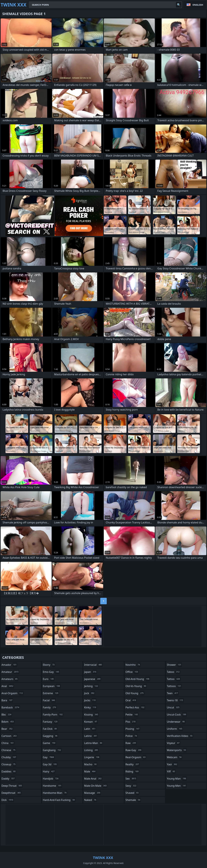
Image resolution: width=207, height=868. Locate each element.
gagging (51, 736)
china (8, 743)
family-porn (53, 715)
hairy (49, 771)
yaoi (172, 764)
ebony (49, 665)
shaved (132, 793)
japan (91, 672)
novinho (133, 665)
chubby (9, 757)
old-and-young (138, 679)
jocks (90, 700)
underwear (176, 722)
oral (131, 700)
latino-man (93, 743)
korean (91, 722)
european (52, 686)
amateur (10, 672)
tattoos (174, 686)
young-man (177, 779)
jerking (91, 686)
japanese (93, 679)
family (50, 707)
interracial (93, 665)
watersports (177, 750)
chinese (9, 750)
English (198, 5)
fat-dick (50, 729)
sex (131, 779)
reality (133, 764)
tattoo (174, 679)
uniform (175, 729)
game (49, 743)
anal (8, 686)
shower (174, 665)
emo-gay (51, 672)
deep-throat (12, 786)
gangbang (52, 750)
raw (131, 743)
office (132, 672)
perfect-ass (135, 707)
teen (173, 693)
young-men (177, 786)
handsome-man (55, 793)
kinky (90, 707)
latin (90, 729)
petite (132, 715)
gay (49, 757)
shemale (133, 800)
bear (7, 729)
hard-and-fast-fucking (59, 800)
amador (9, 665)
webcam (174, 757)
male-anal (93, 779)
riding (132, 771)
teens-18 (175, 700)
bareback (11, 707)
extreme (51, 693)
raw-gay (134, 750)
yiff (171, 771)
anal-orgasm (13, 693)
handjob (51, 779)
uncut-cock (177, 715)
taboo (174, 672)
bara (7, 700)
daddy (8, 779)
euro (49, 679)
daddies (9, 771)
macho (91, 764)
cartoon (9, 736)
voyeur (173, 743)
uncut (173, 707)
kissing (91, 715)
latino (91, 736)
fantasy (51, 722)
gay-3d (50, 764)
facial (49, 700)
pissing (133, 729)
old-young (135, 693)
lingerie (92, 757)
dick (8, 800)
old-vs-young (136, 686)
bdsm (8, 722)
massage (93, 793)
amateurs (10, 679)
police (132, 736)
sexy (131, 786)
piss (131, 722)
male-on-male (96, 786)
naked (90, 800)
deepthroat (11, 793)
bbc (7, 715)
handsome (53, 786)
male (90, 771)
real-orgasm (136, 757)
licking (91, 750)
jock (90, 693)
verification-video (180, 736)
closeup (9, 764)
